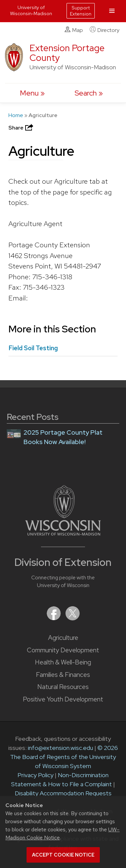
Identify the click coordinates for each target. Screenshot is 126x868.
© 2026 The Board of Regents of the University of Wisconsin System (64, 757)
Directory (104, 30)
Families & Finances (63, 675)
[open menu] (32, 93)
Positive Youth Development (63, 699)
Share (22, 128)
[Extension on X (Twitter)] (73, 618)
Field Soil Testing (33, 348)
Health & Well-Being (63, 662)
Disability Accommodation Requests (63, 793)
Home (16, 115)
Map (74, 30)
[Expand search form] (89, 93)
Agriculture (63, 638)
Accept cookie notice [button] (63, 855)
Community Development (63, 650)
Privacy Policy (35, 775)
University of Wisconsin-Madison (31, 10)
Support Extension (81, 11)
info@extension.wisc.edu (60, 748)
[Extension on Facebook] (54, 618)
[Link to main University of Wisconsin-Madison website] (63, 533)
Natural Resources (63, 687)
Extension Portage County (67, 53)
